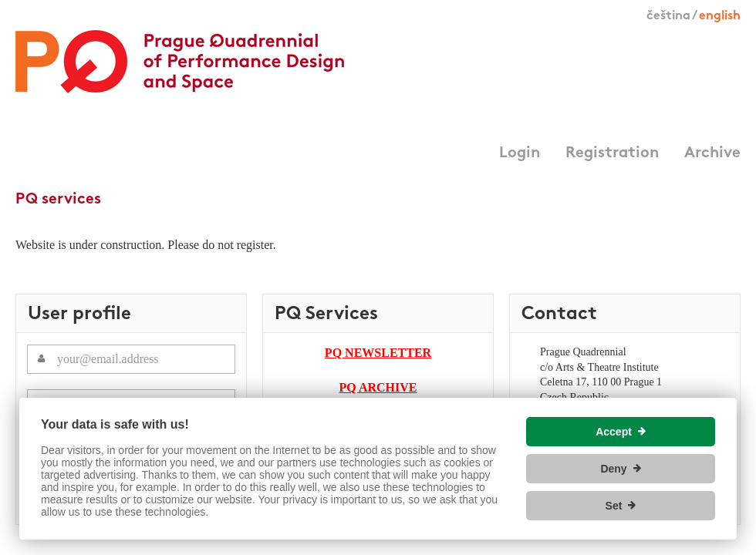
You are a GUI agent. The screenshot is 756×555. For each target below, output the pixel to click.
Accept (614, 432)
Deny (613, 469)
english (720, 16)
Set (614, 506)
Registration (612, 153)
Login (520, 153)
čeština (668, 16)
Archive (712, 153)
